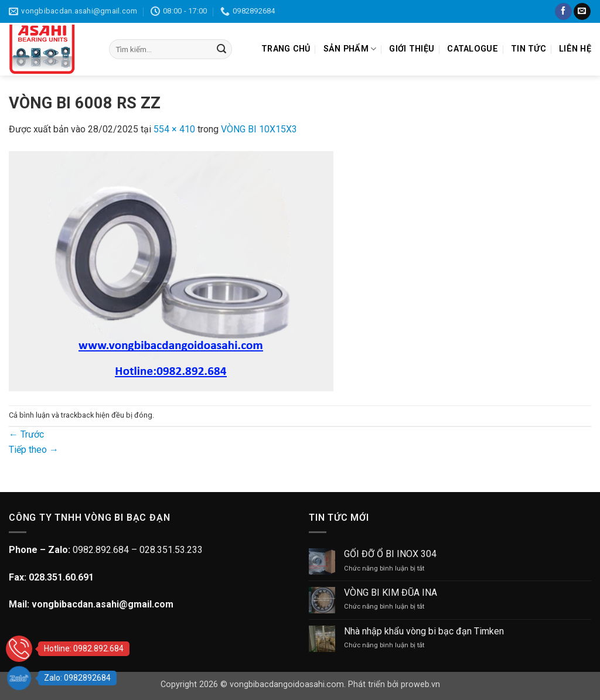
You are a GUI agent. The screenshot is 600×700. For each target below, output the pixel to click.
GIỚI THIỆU (412, 49)
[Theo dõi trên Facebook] (563, 12)
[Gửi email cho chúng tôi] (582, 12)
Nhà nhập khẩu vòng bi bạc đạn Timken (424, 631)
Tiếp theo (34, 450)
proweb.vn (420, 684)
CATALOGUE (473, 49)
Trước (26, 434)
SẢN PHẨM (350, 49)
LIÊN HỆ (575, 49)
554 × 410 (174, 129)
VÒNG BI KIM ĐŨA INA (391, 593)
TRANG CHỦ (286, 49)
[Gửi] (221, 49)
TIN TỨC (529, 49)
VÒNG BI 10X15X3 (259, 129)
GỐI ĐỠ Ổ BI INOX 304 (390, 554)
